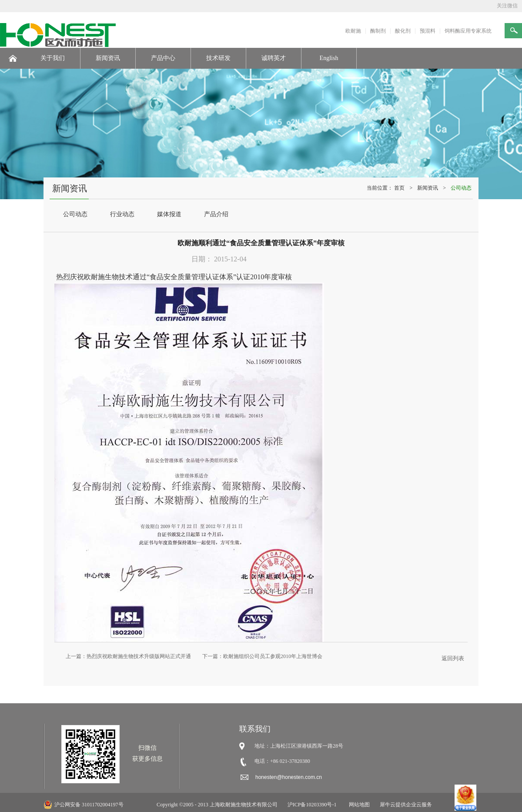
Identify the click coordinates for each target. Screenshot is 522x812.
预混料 (428, 31)
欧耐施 (353, 31)
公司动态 (461, 188)
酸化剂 (403, 31)
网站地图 (358, 805)
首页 (399, 188)
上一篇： (128, 656)
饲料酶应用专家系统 (468, 31)
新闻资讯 (428, 188)
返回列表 (453, 658)
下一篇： (262, 656)
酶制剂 (378, 31)
